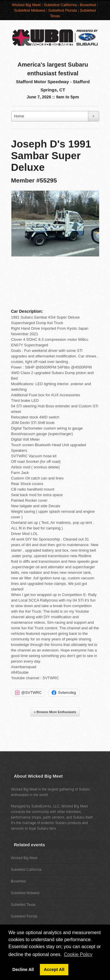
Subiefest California (60, 5)
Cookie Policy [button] (78, 954)
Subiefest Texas (24, 905)
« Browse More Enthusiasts (55, 712)
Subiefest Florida (62, 10)
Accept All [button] (54, 969)
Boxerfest (88, 5)
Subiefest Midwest (30, 10)
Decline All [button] (23, 969)
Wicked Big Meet (26, 5)
